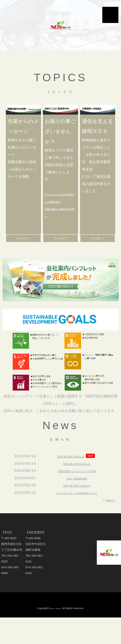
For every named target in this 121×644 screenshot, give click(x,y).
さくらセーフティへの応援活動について (77, 503)
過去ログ (108, 510)
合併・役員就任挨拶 (77, 488)
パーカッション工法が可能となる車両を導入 (59, 201)
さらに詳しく (23, 247)
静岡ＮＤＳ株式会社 (55, 619)
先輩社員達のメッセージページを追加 (77, 481)
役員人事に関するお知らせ (71, 466)
